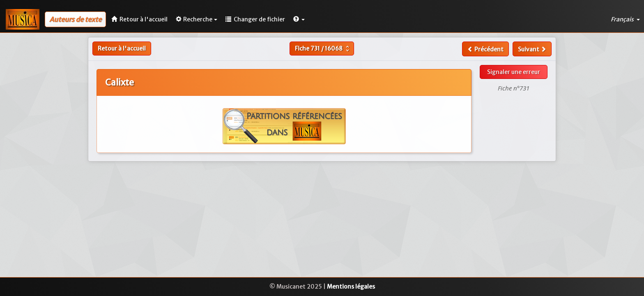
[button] (299, 19)
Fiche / (323, 49)
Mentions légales (351, 287)
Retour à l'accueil (122, 49)
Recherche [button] (197, 19)
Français (625, 19)
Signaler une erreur (514, 72)
